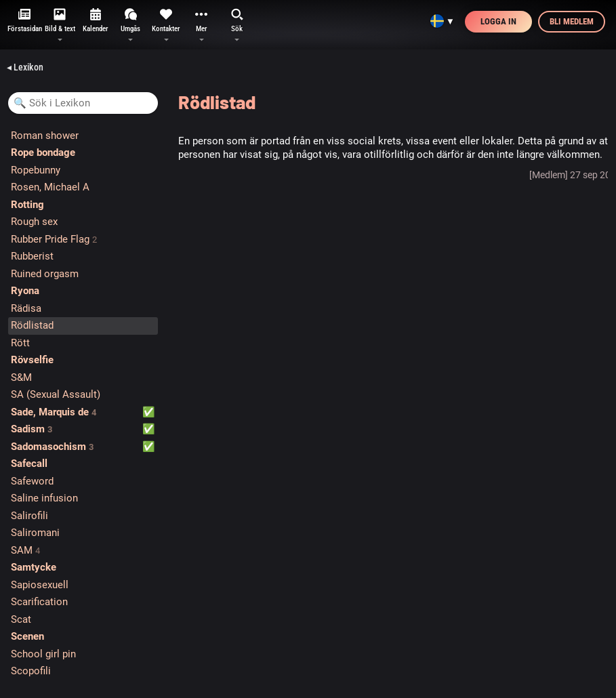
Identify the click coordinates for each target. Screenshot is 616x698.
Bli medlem (572, 21)
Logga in (498, 21)
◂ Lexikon (25, 67)
